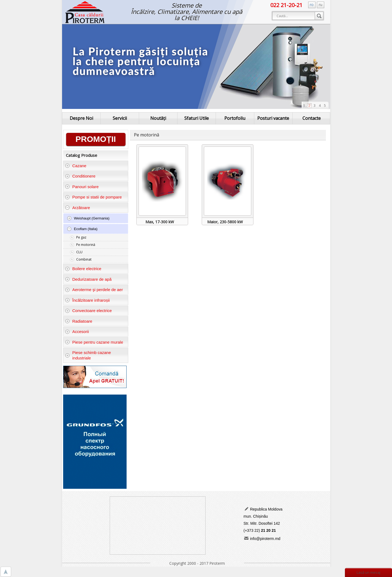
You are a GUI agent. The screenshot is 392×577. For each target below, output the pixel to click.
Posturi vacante (273, 118)
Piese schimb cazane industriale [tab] (88, 355)
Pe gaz (81, 237)
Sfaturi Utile (197, 118)
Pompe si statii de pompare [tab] (93, 197)
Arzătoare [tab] (78, 208)
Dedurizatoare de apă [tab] (88, 279)
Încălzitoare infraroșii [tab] (87, 300)
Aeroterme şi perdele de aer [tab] (94, 290)
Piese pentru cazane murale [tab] (94, 342)
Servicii (120, 118)
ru (321, 4)
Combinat (84, 259)
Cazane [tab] (76, 166)
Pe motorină (86, 245)
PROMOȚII (96, 139)
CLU (79, 252)
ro (312, 4)
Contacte (312, 118)
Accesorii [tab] (77, 332)
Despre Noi (81, 118)
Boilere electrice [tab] (83, 269)
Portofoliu (235, 118)
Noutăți (158, 118)
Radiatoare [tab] (79, 321)
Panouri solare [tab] (82, 187)
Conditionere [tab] (80, 176)
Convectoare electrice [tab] (88, 311)
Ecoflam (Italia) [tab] (82, 229)
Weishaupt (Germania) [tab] (88, 218)
